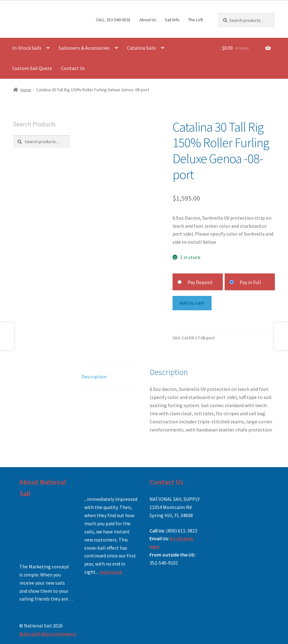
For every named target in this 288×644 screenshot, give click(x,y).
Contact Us (73, 68)
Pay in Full (250, 282)
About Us (148, 20)
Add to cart (192, 303)
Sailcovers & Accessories (84, 48)
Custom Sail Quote (32, 68)
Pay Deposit (200, 282)
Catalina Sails (142, 48)
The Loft (195, 20)
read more (111, 572)
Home (26, 90)
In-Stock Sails (27, 48)
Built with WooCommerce (48, 634)
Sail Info (172, 20)
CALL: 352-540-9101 (113, 20)
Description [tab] (94, 377)
